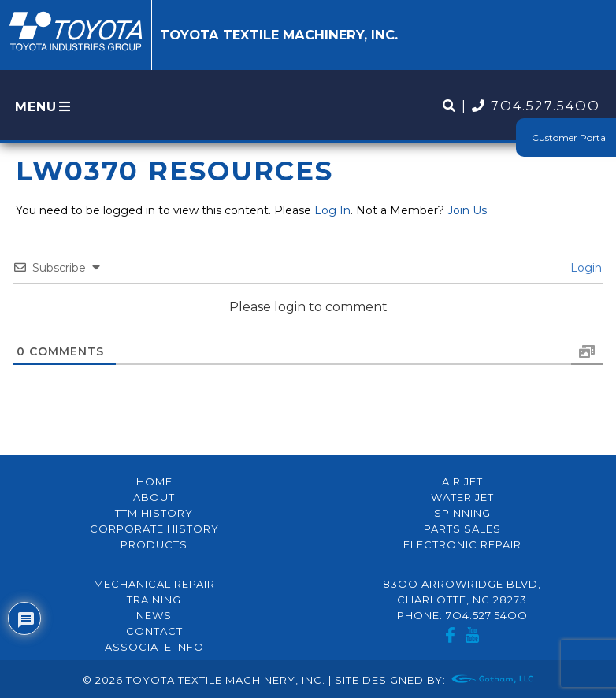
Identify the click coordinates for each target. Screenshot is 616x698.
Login (584, 268)
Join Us (467, 210)
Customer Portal (570, 137)
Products (154, 544)
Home (154, 481)
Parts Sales (462, 529)
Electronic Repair (462, 544)
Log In (332, 210)
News (154, 615)
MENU (44, 107)
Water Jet (462, 497)
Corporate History (154, 529)
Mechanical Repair (154, 584)
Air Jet (462, 481)
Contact (154, 631)
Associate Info (154, 647)
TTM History (154, 513)
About (154, 497)
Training (154, 600)
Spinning (462, 513)
